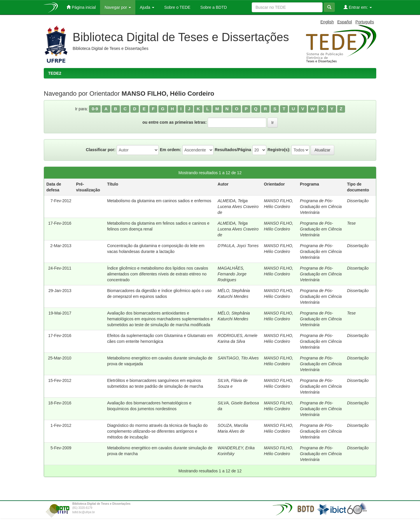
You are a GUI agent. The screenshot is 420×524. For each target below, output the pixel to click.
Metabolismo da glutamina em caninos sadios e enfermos (159, 201)
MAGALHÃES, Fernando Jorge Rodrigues (232, 274)
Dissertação (358, 201)
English (327, 22)
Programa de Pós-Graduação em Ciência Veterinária (321, 207)
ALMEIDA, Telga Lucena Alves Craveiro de (238, 207)
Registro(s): (279, 150)
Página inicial (81, 7)
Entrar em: (358, 7)
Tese (351, 223)
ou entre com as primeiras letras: (174, 122)
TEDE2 (55, 73)
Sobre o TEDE (177, 7)
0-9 (95, 109)
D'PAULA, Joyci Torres (238, 246)
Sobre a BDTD (213, 7)
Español (345, 22)
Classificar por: (101, 150)
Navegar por (118, 7)
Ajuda (147, 7)
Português (365, 22)
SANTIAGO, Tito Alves (238, 358)
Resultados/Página (233, 150)
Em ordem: (170, 150)
